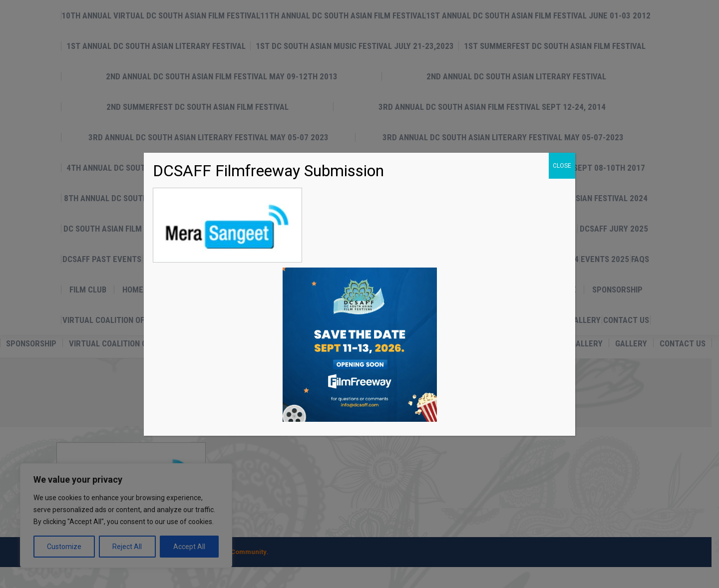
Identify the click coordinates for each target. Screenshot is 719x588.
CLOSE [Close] (562, 166)
